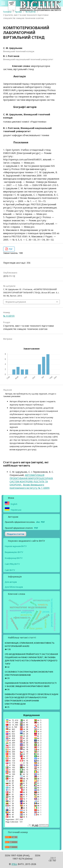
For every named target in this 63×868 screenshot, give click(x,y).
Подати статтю (16, 534)
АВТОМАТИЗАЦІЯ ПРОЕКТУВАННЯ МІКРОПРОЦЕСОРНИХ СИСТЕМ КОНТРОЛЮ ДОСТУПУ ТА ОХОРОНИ (31, 480)
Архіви (18, 12)
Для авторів (11, 582)
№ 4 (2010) (31, 12)
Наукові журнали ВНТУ (16, 546)
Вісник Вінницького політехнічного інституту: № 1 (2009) (30, 486)
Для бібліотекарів (14, 587)
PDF (10, 249)
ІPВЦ (14, 864)
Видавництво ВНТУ (14, 552)
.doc (38, 522)
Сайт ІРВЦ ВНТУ (12, 564)
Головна (7, 12)
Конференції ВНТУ (14, 558)
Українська (16, 510)
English (14, 504)
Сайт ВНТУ (10, 570)
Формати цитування (16, 302)
